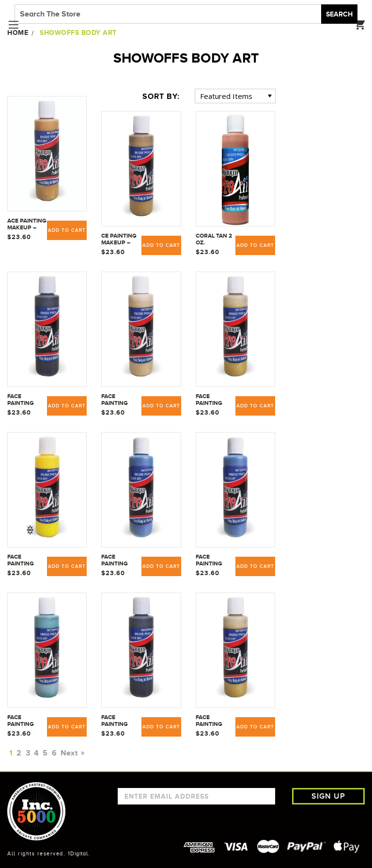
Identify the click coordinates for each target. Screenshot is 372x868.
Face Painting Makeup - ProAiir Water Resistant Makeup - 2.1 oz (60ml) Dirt (25, 400)
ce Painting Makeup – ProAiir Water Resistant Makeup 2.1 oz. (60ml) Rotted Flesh (119, 240)
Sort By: (161, 96)
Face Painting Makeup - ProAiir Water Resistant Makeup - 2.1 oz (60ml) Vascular (214, 561)
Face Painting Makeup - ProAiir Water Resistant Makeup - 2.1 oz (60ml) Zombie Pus (214, 721)
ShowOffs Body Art (78, 32)
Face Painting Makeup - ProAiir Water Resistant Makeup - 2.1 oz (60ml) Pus (214, 400)
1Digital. (79, 853)
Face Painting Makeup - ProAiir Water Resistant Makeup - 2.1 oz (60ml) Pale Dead (119, 400)
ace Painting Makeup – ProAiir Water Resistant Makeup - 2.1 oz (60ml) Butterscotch (27, 225)
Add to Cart (67, 566)
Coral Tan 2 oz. (214, 239)
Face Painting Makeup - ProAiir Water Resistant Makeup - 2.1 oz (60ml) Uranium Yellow (25, 561)
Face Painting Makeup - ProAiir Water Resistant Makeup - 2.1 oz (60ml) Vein (25, 721)
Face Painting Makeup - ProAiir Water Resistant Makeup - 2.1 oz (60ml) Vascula (119, 561)
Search (339, 14)
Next (71, 753)
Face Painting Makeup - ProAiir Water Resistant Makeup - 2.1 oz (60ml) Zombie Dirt (119, 721)
